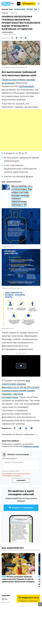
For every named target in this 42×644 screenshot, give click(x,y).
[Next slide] (39, 9)
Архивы (5, 599)
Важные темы (7, 9)
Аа (19, 4)
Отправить (21, 481)
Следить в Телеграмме (21, 508)
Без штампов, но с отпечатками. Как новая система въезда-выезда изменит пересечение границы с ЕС (22, 195)
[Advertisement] (21, 130)
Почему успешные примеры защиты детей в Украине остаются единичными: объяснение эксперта (18, 579)
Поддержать (29, 4)
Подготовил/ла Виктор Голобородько (18, 434)
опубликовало (26, 86)
